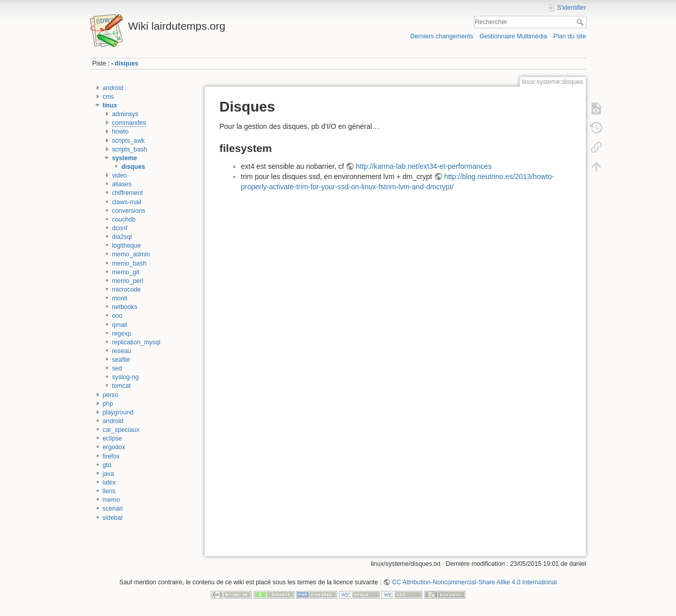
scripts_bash (130, 149)
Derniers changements (442, 36)
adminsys (125, 114)
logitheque (127, 246)
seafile (121, 360)
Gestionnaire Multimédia (513, 36)
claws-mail (127, 202)
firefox (111, 456)
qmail (119, 325)
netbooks (125, 307)
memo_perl (128, 281)
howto (120, 131)
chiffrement (127, 193)
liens (109, 491)
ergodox (114, 447)
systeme (125, 158)
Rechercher (581, 22)
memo (111, 500)
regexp (121, 334)
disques (126, 63)
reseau (121, 351)
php (108, 404)
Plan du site (570, 36)
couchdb (124, 219)
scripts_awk (128, 141)
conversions (129, 211)
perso (111, 395)
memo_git (126, 272)
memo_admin (131, 254)
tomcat (121, 386)
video (119, 175)
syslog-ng (125, 377)
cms (108, 97)
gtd (107, 465)
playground (118, 412)
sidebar (113, 518)
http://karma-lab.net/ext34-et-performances (424, 166)
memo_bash (129, 263)
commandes (129, 123)
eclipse (112, 438)
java (108, 474)
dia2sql (122, 237)
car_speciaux (121, 430)
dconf (120, 228)
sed (117, 368)
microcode (127, 290)
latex (109, 482)
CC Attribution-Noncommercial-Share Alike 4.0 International (475, 582)
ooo (117, 316)
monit (120, 298)
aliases (122, 184)
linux (110, 105)
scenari (113, 509)
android (113, 88)
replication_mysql (136, 342)
